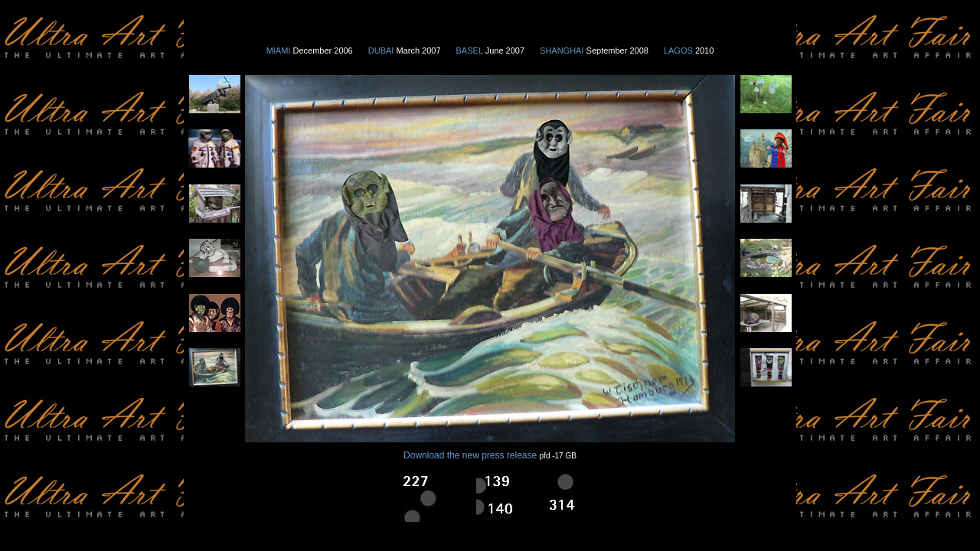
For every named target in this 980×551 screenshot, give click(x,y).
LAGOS (679, 51)
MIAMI (279, 51)
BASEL (471, 51)
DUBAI (382, 51)
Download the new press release (470, 455)
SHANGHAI (562, 51)
